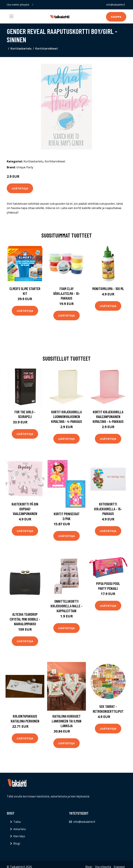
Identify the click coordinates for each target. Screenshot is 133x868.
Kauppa (116, 17)
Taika (17, 822)
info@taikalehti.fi (116, 5)
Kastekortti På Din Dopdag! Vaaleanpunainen (25, 509)
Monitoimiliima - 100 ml (108, 289)
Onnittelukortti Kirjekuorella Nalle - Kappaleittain (66, 606)
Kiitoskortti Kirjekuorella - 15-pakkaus (108, 509)
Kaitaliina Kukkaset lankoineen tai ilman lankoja (67, 721)
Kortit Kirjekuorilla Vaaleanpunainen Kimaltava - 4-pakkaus (108, 417)
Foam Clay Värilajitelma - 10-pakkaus (67, 293)
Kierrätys (19, 836)
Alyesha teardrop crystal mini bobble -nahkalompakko (25, 619)
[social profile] (33, 5)
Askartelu (20, 829)
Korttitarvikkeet (47, 49)
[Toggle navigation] (11, 16)
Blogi (17, 843)
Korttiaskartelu (21, 49)
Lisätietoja (20, 188)
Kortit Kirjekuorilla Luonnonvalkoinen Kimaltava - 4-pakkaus (66, 417)
